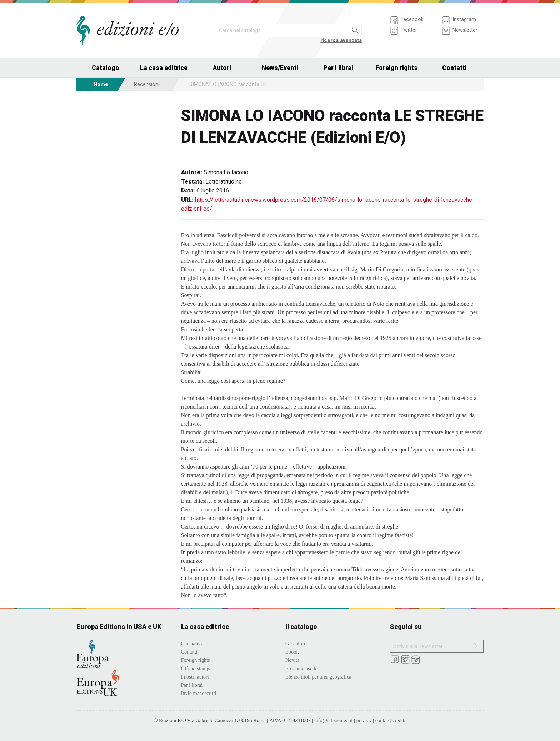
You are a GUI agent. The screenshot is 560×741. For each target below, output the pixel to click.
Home (101, 84)
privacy (364, 720)
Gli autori (295, 644)
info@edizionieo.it (333, 720)
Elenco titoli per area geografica (318, 677)
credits (399, 720)
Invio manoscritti (199, 693)
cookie (382, 720)
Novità (292, 660)
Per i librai (338, 68)
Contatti (454, 68)
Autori (222, 68)
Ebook (292, 652)
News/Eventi (280, 68)
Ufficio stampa (196, 669)
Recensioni (147, 84)
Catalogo (106, 68)
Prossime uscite (301, 669)
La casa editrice (164, 68)
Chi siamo (192, 644)
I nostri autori (195, 677)
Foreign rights (396, 68)
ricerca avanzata (341, 41)
